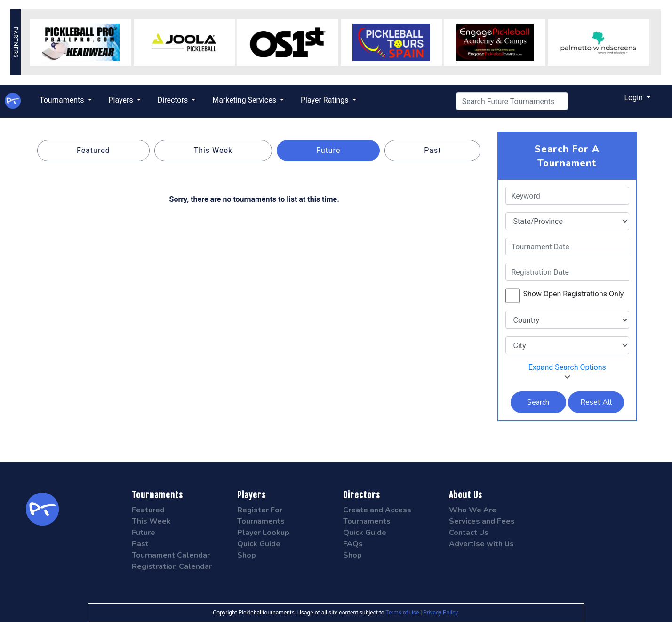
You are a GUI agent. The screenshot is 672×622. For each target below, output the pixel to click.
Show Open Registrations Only (574, 294)
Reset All (596, 402)
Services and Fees (482, 521)
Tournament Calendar (171, 555)
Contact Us (469, 533)
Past (432, 150)
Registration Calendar (172, 566)
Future (328, 150)
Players (122, 100)
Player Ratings (326, 100)
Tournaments (63, 100)
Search (538, 402)
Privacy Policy (440, 613)
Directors (174, 100)
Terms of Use (402, 613)
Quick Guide (259, 544)
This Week (213, 150)
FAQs (353, 544)
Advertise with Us (481, 544)
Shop (247, 555)
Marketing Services (245, 100)
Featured (93, 150)
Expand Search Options (567, 371)
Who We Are (473, 510)
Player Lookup (263, 533)
